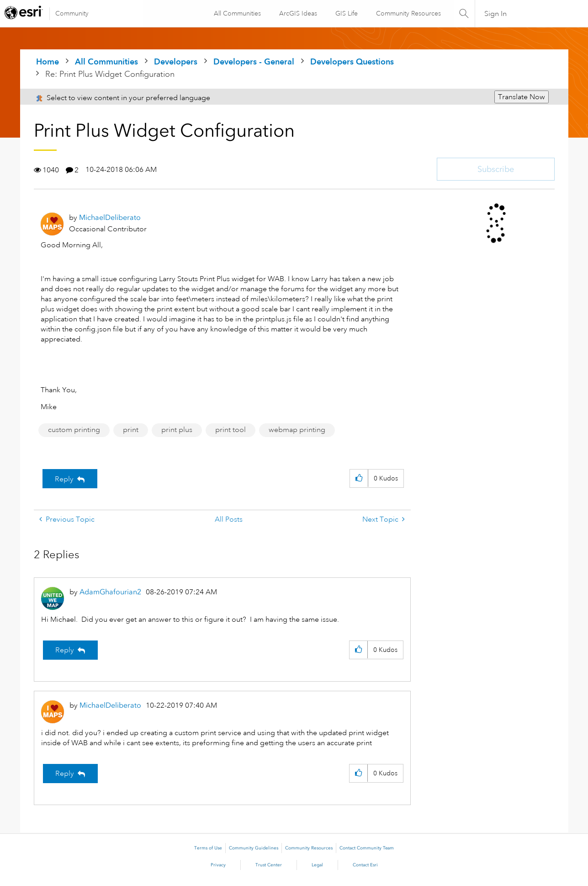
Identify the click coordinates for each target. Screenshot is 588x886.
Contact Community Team (367, 848)
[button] (359, 478)
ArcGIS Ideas (297, 13)
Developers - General (254, 61)
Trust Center (269, 865)
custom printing (74, 430)
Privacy (218, 865)
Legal (317, 865)
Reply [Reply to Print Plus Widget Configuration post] (64, 479)
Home (48, 61)
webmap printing (297, 430)
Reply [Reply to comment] (65, 650)
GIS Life (346, 13)
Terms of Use (208, 848)
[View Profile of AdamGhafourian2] (110, 592)
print (131, 430)
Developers (176, 61)
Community (72, 13)
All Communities (236, 13)
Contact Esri (365, 865)
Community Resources (408, 13)
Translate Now (522, 97)
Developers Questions (352, 61)
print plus (177, 430)
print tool (230, 430)
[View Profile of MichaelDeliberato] (110, 217)
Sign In (495, 14)
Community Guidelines (254, 848)
